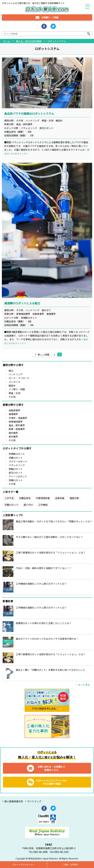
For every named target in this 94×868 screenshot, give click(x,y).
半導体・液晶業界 (18, 418)
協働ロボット (16, 458)
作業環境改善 (43, 498)
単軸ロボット (16, 469)
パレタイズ (14, 382)
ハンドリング (16, 374)
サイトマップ (34, 801)
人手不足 (9, 498)
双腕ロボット (16, 480)
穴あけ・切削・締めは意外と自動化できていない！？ (44, 568)
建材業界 (13, 433)
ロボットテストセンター (24, 865)
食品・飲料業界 (17, 425)
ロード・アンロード (19, 378)
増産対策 (74, 498)
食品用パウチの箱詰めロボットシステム (29, 113)
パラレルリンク (17, 465)
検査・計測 (14, 393)
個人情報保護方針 (14, 801)
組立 (11, 370)
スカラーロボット (18, 461)
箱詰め (12, 385)
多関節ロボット (17, 454)
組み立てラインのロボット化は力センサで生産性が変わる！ (47, 639)
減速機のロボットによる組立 (22, 303)
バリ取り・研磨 (17, 389)
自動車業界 (14, 410)
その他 (12, 397)
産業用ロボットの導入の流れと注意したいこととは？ (44, 623)
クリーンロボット (18, 476)
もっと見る (84, 685)
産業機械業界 (16, 422)
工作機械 (43, 505)
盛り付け (28, 505)
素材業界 (13, 436)
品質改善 (60, 498)
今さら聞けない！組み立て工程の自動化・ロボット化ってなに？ (49, 537)
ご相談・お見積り (70, 865)
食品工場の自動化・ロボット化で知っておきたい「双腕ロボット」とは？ (54, 521)
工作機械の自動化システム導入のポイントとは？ (41, 584)
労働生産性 (25, 498)
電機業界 (13, 414)
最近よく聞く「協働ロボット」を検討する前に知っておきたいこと (50, 670)
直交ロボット (16, 473)
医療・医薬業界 (17, 429)
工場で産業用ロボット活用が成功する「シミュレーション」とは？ (51, 552)
